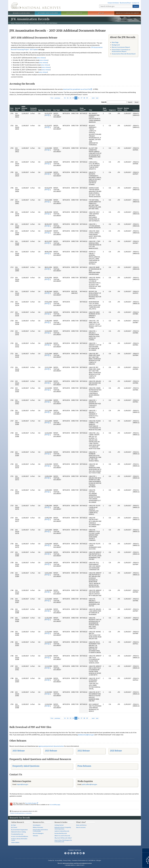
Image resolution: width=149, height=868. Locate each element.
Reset (137, 102)
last (97, 98)
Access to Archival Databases (20, 836)
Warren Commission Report (121, 47)
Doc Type (57, 110)
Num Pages (105, 109)
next (93, 98)
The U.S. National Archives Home (36, 6)
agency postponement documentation (51, 746)
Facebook (65, 853)
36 (79, 98)
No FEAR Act (92, 860)
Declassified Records (61, 833)
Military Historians (38, 827)
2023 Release (51, 751)
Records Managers (38, 833)
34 (73, 98)
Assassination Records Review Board (124, 54)
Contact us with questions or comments (21, 813)
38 (84, 98)
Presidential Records (17, 834)
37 (81, 98)
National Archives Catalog (18, 832)
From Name (83, 109)
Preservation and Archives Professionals (40, 830)
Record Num (18, 109)
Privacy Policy (67, 860)
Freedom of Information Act (80, 860)
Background (116, 45)
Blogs (81, 853)
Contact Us (135, 3)
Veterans (35, 836)
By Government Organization (19, 830)
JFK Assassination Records (38, 23)
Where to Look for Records (62, 836)
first (52, 98)
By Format (14, 827)
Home (13, 23)
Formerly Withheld (33, 109)
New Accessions (81, 827)
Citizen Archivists (113, 3)
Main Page (115, 42)
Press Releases (84, 766)
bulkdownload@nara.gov (86, 735)
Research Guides (61, 822)
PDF (46, 115)
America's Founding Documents (128, 13)
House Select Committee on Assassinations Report (121, 50)
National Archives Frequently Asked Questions (63, 828)
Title (90, 110)
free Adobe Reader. (32, 803)
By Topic (14, 825)
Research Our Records (21, 13)
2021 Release (116, 751)
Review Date (126, 109)
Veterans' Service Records (48, 13)
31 (65, 98)
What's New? (81, 822)
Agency (41, 110)
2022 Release (84, 751)
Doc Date (48, 110)
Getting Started (59, 825)
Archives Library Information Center (19, 839)
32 (68, 98)
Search (136, 6)
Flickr (84, 853)
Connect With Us (75, 850)
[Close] (147, 850)
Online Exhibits (15, 842)
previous (57, 98)
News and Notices (81, 825)
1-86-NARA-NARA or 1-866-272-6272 (75, 865)
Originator (112, 110)
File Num (66, 110)
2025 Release (19, 751)
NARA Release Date (24, 108)
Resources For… (39, 822)
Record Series (120, 109)
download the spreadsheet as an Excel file (77, 89)
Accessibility (59, 860)
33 (70, 98)
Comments (137, 110)
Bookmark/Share (125, 3)
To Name (74, 110)
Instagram (71, 853)
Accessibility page (55, 805)
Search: (104, 102)
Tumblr (74, 853)
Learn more (132, 865)
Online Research (18, 822)
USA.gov (99, 860)
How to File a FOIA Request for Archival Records (63, 841)
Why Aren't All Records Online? (63, 838)
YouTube (78, 853)
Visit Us (101, 13)
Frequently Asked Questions (26, 766)
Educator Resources (74, 13)
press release (41, 58)
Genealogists (37, 825)
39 (87, 98)
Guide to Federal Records (62, 831)
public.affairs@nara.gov (89, 784)
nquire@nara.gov (23, 784)
